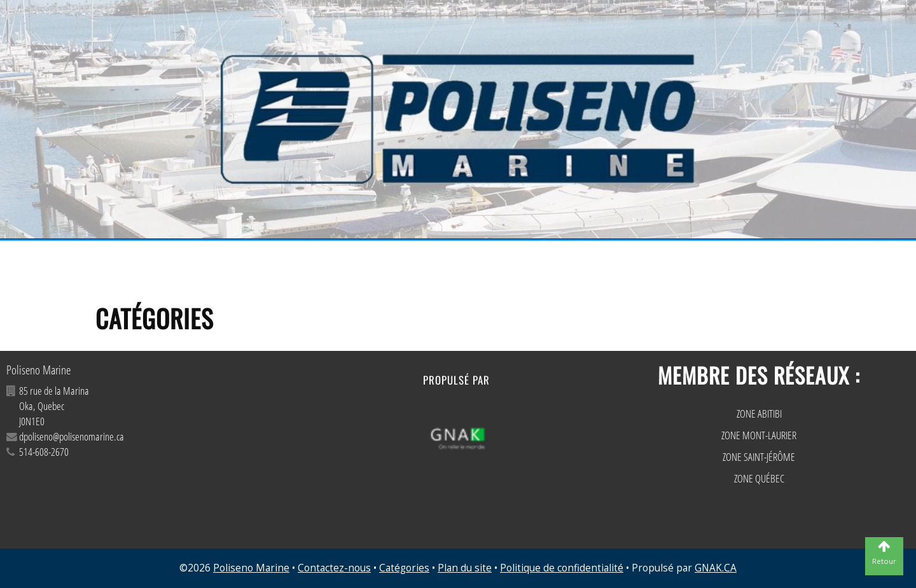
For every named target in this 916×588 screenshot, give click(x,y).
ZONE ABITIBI (759, 414)
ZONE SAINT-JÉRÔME (759, 457)
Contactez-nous (334, 568)
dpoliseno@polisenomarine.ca (72, 436)
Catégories (404, 568)
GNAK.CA (716, 568)
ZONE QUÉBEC (759, 478)
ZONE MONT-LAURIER (759, 435)
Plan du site (465, 568)
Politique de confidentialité (562, 568)
